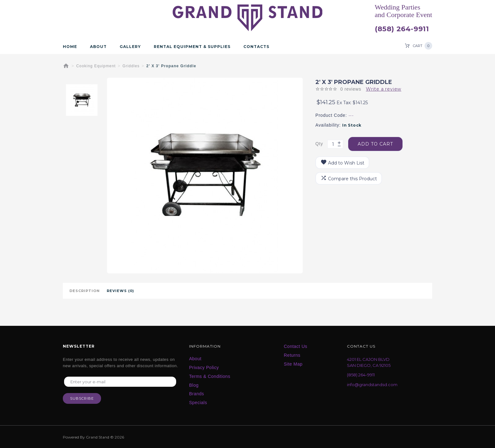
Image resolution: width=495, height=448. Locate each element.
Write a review (384, 89)
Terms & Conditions (210, 376)
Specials (198, 403)
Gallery (130, 47)
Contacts (256, 47)
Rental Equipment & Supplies (192, 47)
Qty (319, 144)
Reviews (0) (120, 291)
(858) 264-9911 (402, 29)
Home (70, 47)
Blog (194, 385)
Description (85, 291)
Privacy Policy (204, 367)
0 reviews (351, 89)
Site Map (293, 364)
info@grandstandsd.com (372, 385)
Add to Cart (375, 144)
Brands (197, 394)
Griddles (131, 66)
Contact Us (295, 346)
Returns (292, 355)
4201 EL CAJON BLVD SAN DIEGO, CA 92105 (369, 362)
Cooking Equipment (96, 66)
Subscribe (82, 398)
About (98, 47)
